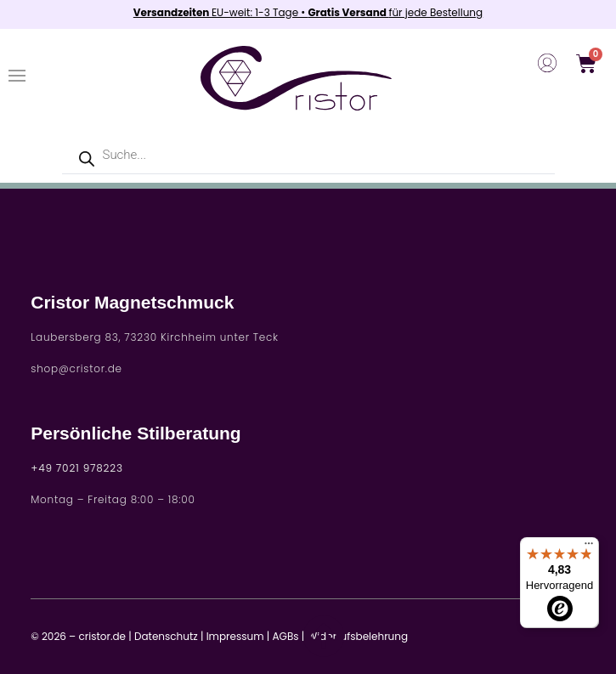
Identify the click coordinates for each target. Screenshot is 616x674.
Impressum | (238, 636)
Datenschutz (166, 636)
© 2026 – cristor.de (78, 636)
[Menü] (589, 547)
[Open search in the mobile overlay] (308, 155)
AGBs (286, 636)
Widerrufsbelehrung (357, 636)
